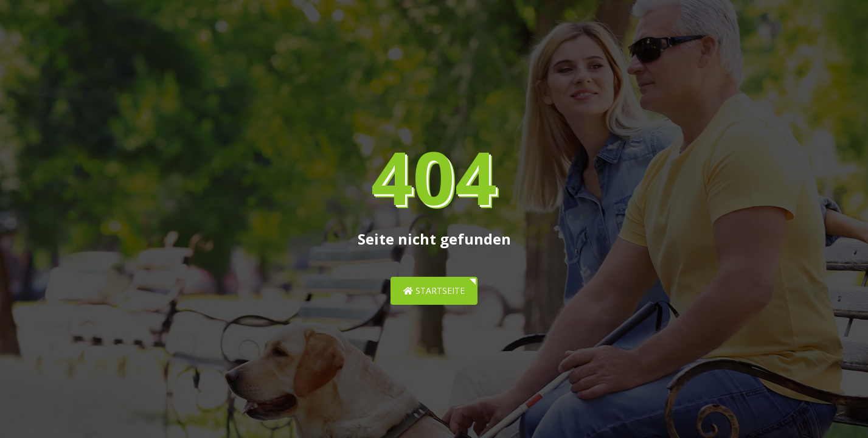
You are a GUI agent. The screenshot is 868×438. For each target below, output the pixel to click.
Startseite (434, 290)
